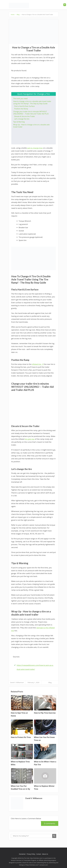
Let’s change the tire (22, 119)
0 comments (48, 823)
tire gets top (30, 439)
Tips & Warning (19, 122)
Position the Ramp (21, 109)
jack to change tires (35, 148)
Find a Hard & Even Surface (24, 106)
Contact (39, 854)
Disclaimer (22, 854)
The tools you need (20, 99)
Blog (50, 682)
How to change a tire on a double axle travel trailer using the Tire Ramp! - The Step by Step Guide (32, 102)
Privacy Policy (31, 854)
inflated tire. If (38, 364)
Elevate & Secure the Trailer (25, 116)
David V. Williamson (17, 682)
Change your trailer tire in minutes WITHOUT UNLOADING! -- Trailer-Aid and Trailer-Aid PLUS (31, 113)
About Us (45, 854)
